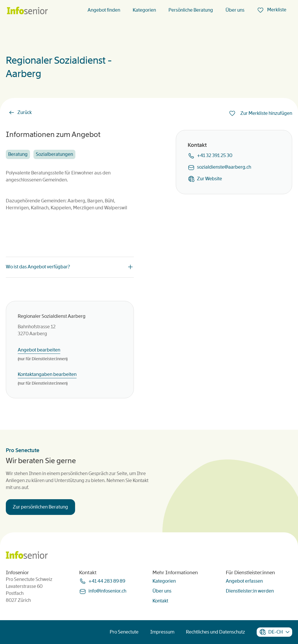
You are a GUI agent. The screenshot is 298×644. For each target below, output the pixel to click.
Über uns (235, 10)
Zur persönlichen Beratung (40, 507)
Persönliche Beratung (191, 10)
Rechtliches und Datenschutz (215, 632)
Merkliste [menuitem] (276, 10)
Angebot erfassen (244, 581)
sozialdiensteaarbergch (224, 167)
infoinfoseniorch (107, 591)
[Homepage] (27, 11)
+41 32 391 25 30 (215, 155)
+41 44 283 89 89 (107, 581)
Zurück (25, 112)
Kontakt (160, 601)
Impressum (162, 632)
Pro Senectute (124, 632)
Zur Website (210, 179)
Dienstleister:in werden (250, 591)
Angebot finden (104, 10)
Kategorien (144, 10)
